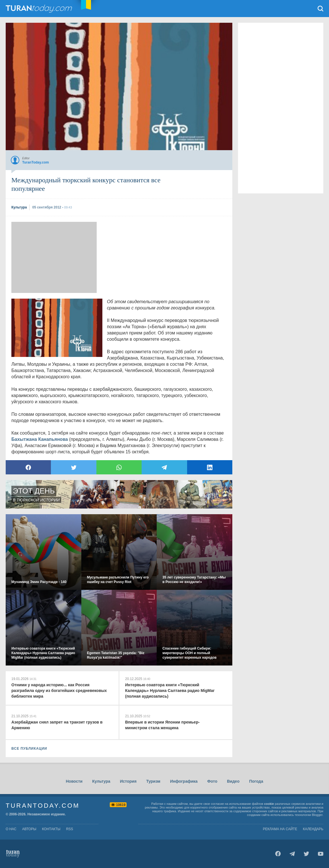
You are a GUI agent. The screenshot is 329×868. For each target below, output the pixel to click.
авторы (29, 829)
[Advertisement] (54, 257)
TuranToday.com (40, 9)
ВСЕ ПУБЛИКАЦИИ (29, 749)
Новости (74, 781)
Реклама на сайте (280, 829)
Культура (101, 781)
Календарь (313, 829)
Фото (212, 781)
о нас (11, 829)
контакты (51, 829)
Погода (256, 781)
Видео (233, 781)
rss (70, 829)
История (128, 781)
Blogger (317, 815)
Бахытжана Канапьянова (40, 439)
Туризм (153, 781)
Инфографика (184, 781)
